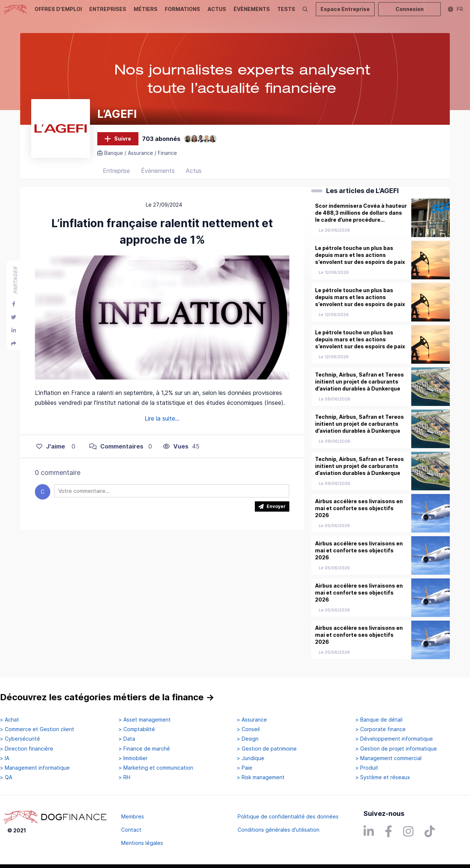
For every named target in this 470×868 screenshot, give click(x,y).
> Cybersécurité (20, 739)
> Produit (367, 768)
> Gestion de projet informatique (396, 749)
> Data (127, 739)
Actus (194, 171)
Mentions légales (142, 843)
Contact (131, 830)
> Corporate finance (381, 729)
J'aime (51, 446)
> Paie (245, 768)
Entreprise (116, 171)
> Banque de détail (379, 720)
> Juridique (251, 758)
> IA (5, 758)
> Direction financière (27, 749)
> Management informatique (35, 768)
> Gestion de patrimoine (267, 749)
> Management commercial (388, 758)
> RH (124, 777)
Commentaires (116, 446)
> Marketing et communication (156, 768)
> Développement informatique (394, 739)
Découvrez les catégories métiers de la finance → (107, 697)
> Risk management (261, 777)
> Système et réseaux (383, 777)
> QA (6, 777)
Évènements (158, 171)
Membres (133, 816)
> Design (248, 739)
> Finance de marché (144, 749)
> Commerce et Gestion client (37, 729)
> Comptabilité (137, 729)
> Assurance (252, 720)
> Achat (10, 720)
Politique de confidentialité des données (288, 816)
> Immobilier (133, 758)
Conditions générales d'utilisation (279, 830)
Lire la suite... (162, 418)
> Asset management (145, 720)
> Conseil (248, 729)
